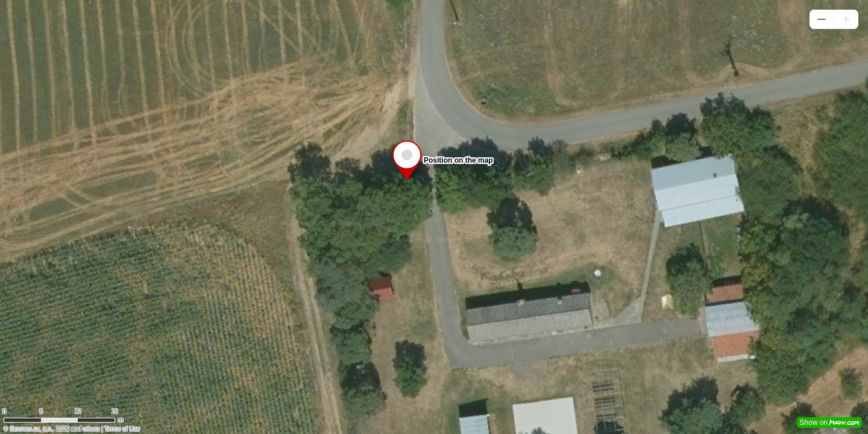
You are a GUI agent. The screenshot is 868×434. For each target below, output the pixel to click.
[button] (822, 19)
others (91, 429)
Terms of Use (122, 429)
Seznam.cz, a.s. (31, 429)
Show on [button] (829, 423)
